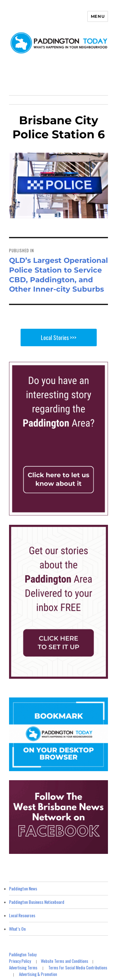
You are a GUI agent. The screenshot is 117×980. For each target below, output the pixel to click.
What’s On (17, 929)
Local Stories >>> (59, 337)
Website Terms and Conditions (65, 961)
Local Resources (22, 915)
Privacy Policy (20, 961)
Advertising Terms (23, 968)
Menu (98, 16)
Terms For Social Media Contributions (78, 968)
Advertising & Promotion (38, 974)
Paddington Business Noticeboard (37, 902)
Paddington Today (23, 954)
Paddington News (23, 888)
